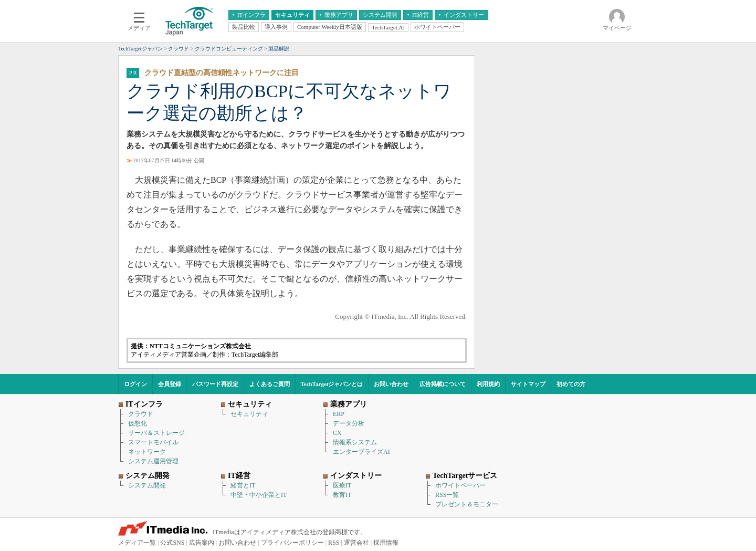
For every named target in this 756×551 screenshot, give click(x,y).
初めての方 (571, 384)
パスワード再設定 (215, 384)
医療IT (342, 485)
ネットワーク (147, 452)
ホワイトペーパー (460, 485)
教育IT (342, 495)
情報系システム (355, 442)
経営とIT (243, 485)
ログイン (135, 384)
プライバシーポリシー (292, 543)
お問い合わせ (391, 384)
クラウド (141, 414)
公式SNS (172, 543)
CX (337, 433)
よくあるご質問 (270, 384)
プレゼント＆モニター (467, 504)
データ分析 (349, 423)
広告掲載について (443, 384)
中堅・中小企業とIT (259, 495)
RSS (334, 543)
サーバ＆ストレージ (156, 433)
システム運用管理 (153, 461)
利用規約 (488, 384)
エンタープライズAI (361, 452)
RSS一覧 (447, 495)
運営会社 (356, 543)
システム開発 (147, 485)
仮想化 (138, 423)
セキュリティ (249, 414)
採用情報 (386, 543)
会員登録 (170, 384)
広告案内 (202, 543)
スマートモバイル (153, 442)
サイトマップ (528, 384)
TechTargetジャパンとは (332, 384)
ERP (339, 414)
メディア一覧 (137, 543)
